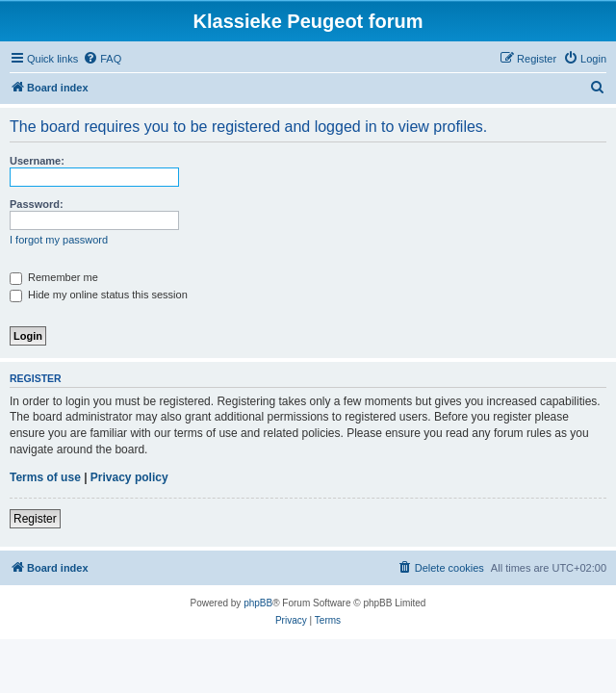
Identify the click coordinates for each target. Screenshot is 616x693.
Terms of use (45, 477)
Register (35, 519)
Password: (37, 204)
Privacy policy (129, 477)
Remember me (54, 277)
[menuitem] (102, 59)
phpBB (258, 603)
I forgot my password (59, 240)
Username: (37, 161)
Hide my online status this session (99, 295)
